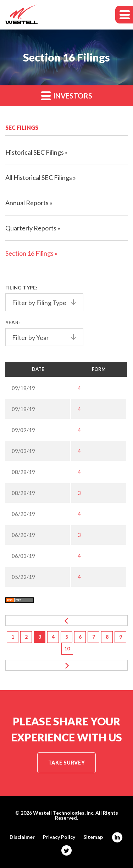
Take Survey (66, 763)
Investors (67, 95)
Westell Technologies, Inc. (64, 813)
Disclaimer (22, 837)
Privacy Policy (59, 837)
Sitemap (93, 837)
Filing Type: (21, 287)
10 (67, 648)
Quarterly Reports (31, 228)
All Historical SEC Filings (39, 177)
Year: (13, 322)
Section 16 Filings (29, 253)
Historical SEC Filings (35, 152)
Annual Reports (27, 203)
